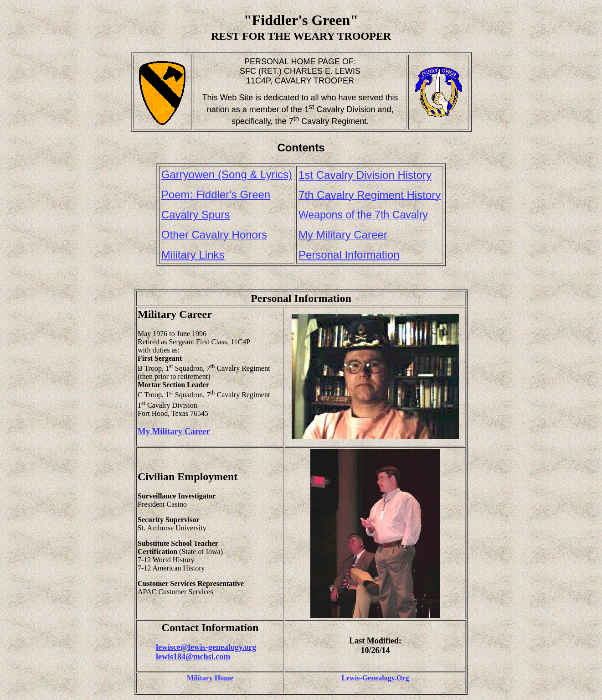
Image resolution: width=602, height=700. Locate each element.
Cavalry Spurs (196, 215)
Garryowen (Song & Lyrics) (227, 174)
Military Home (210, 678)
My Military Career (174, 431)
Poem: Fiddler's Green (216, 194)
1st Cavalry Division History (365, 175)
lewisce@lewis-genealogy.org (206, 647)
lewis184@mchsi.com (193, 657)
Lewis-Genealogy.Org (375, 678)
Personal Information (349, 255)
